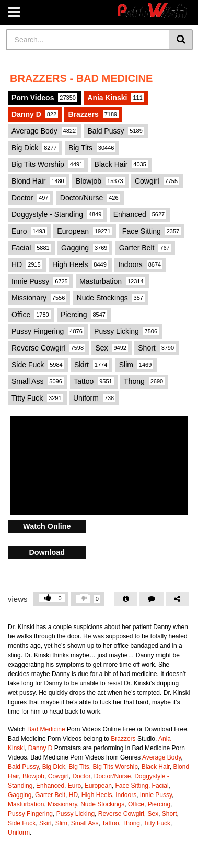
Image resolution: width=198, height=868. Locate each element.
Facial (31, 248)
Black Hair (121, 164)
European (84, 231)
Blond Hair (39, 181)
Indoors (140, 264)
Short (157, 348)
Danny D (35, 114)
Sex (112, 348)
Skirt (91, 365)
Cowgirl (157, 181)
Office (31, 315)
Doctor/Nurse (90, 198)
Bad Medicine (46, 729)
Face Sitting (152, 231)
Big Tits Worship (48, 164)
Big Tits (92, 148)
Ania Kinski (116, 98)
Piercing (84, 315)
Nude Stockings (111, 298)
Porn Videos (44, 98)
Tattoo (94, 381)
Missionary (39, 298)
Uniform (94, 398)
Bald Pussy (115, 131)
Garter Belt (145, 248)
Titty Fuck (37, 398)
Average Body (44, 131)
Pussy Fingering (48, 331)
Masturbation (112, 281)
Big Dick (35, 148)
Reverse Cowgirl (48, 348)
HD (27, 264)
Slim (136, 365)
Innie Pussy (40, 281)
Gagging (85, 248)
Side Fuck (38, 365)
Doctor (31, 198)
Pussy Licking (126, 331)
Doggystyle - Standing (57, 214)
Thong (144, 381)
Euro (29, 231)
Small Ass (38, 381)
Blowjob (100, 181)
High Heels (80, 264)
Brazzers (93, 114)
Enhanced (140, 214)
